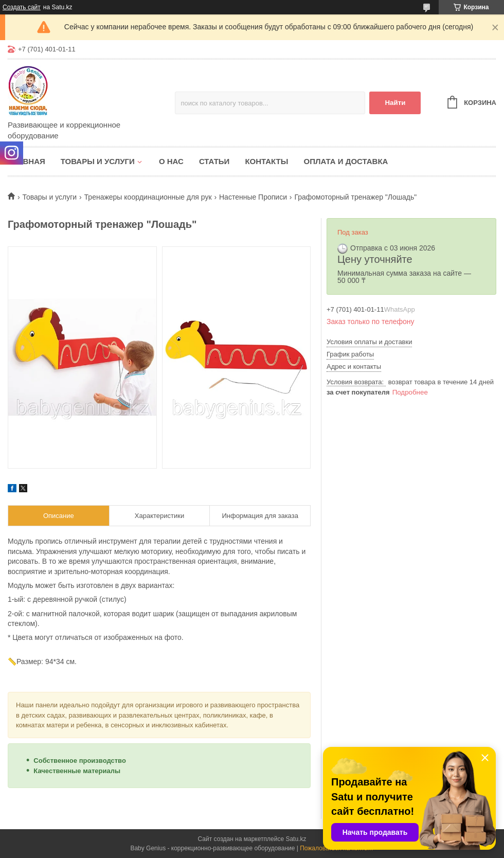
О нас (171, 161)
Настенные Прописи (253, 197)
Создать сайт (22, 7)
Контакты (266, 161)
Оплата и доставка (346, 161)
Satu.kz (296, 839)
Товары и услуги (98, 161)
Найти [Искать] (395, 103)
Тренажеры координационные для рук (148, 197)
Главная (26, 161)
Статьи (214, 161)
